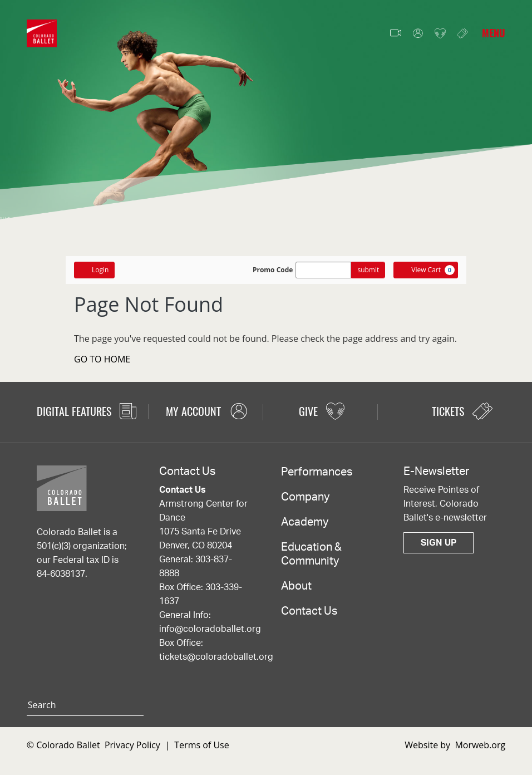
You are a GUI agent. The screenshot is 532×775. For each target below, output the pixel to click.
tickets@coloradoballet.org (216, 657)
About (296, 586)
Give (440, 34)
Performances (317, 472)
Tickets (462, 33)
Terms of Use (201, 745)
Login (94, 270)
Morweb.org (480, 745)
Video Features (396, 33)
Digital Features (87, 411)
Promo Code (273, 270)
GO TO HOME (102, 359)
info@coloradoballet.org (210, 629)
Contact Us (309, 611)
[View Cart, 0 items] (426, 270)
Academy (305, 522)
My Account (418, 34)
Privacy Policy (132, 745)
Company (305, 497)
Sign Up (439, 543)
